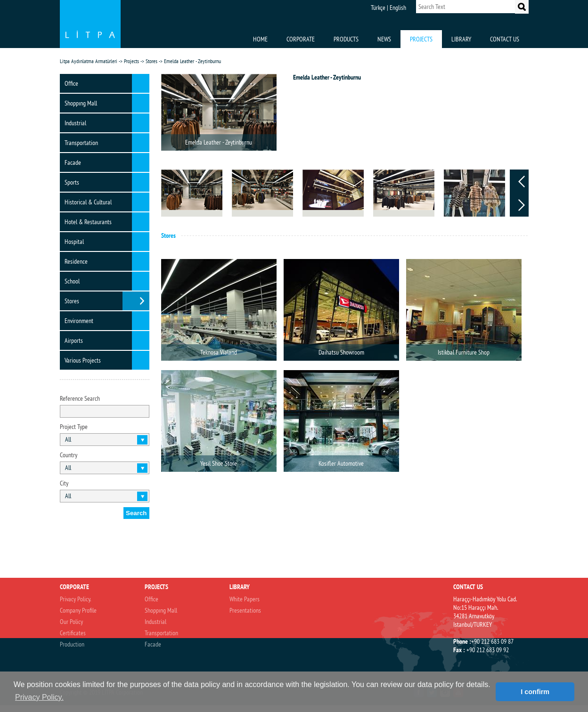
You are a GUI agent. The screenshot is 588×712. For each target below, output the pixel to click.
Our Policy (71, 622)
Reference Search (80, 398)
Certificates (73, 633)
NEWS (384, 39)
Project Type (74, 427)
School (72, 281)
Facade (73, 162)
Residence (76, 261)
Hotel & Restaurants (88, 222)
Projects (131, 61)
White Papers (245, 599)
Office (71, 83)
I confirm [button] (535, 692)
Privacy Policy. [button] (39, 697)
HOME (260, 39)
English (398, 8)
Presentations (245, 610)
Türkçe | (380, 8)
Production (72, 644)
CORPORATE (301, 39)
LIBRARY (461, 39)
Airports (74, 340)
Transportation (81, 143)
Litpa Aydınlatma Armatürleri (89, 61)
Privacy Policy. (75, 599)
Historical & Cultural (88, 202)
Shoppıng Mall (81, 103)
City (64, 483)
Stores (151, 61)
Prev (522, 181)
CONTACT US (505, 39)
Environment (79, 321)
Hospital (74, 242)
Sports (72, 182)
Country (69, 455)
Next (522, 205)
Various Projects (83, 360)
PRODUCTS (346, 39)
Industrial (75, 123)
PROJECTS (421, 39)
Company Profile (78, 610)
